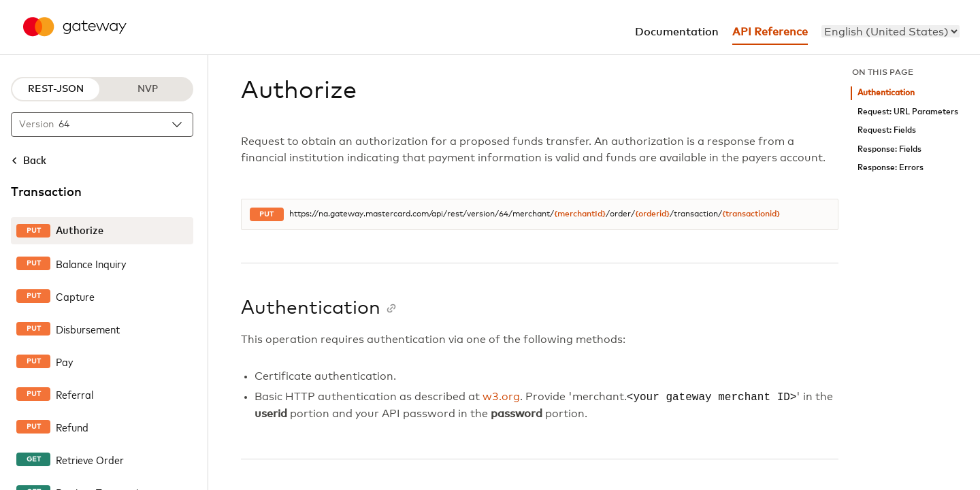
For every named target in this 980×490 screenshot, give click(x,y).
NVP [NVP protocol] (148, 89)
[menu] (891, 31)
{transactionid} (751, 214)
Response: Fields (889, 149)
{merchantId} (580, 214)
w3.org (501, 397)
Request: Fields (887, 130)
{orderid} (652, 214)
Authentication (886, 93)
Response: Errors (891, 168)
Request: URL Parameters (908, 112)
